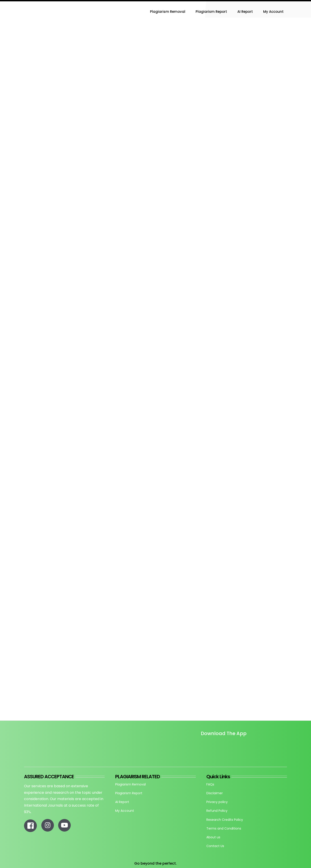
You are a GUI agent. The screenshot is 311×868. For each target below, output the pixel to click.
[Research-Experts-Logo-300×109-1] (46, 3)
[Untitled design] (201, 746)
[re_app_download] (253, 743)
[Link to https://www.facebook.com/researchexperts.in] (30, 826)
